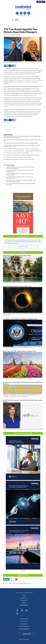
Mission (24, 595)
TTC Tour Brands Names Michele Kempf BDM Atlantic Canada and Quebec (22, 155)
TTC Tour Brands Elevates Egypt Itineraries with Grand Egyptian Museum (21, 143)
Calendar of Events (24, 621)
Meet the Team (24, 598)
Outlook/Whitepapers (24, 624)
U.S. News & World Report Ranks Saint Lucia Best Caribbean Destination (21, 184)
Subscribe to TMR (23, 247)
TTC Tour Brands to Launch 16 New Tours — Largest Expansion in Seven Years (23, 151)
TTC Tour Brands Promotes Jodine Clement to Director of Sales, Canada (21, 149)
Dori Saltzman (8, 35)
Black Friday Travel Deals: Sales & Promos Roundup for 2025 (19, 351)
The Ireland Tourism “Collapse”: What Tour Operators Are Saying (19, 159)
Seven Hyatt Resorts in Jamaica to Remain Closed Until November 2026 (20, 171)
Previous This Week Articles (24, 629)
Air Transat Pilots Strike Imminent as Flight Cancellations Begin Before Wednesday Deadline (21, 181)
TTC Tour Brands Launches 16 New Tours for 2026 (16, 153)
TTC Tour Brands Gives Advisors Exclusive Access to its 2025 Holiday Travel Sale (22, 140)
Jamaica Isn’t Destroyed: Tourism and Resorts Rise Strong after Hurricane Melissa (20, 168)
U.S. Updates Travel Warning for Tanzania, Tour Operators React (20, 319)
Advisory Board (24, 600)
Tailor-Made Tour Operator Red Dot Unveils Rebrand (17, 255)
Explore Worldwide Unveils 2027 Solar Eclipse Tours (17, 286)
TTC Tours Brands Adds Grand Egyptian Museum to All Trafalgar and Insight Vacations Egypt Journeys (22, 146)
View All (23, 571)
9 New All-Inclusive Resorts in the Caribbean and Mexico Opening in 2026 (20, 174)
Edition (41, 2)
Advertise (24, 603)
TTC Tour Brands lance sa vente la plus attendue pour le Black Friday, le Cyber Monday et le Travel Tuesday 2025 (22, 137)
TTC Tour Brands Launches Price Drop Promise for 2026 (17, 157)
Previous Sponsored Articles (24, 626)
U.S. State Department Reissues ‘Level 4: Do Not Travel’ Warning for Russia (20, 178)
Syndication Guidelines (24, 605)
